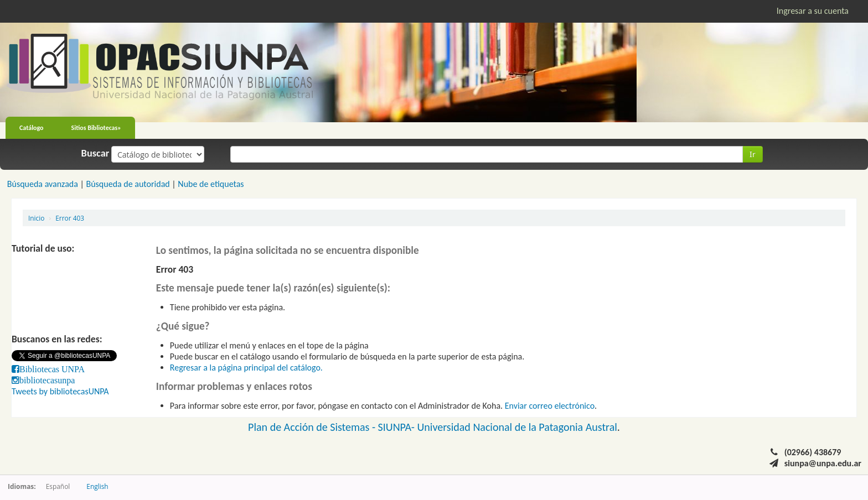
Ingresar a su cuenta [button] (813, 11)
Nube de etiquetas (211, 184)
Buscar (95, 153)
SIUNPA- (398, 427)
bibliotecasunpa (47, 380)
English (97, 486)
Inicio (36, 218)
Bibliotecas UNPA (52, 369)
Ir (753, 154)
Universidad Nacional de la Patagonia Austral (517, 427)
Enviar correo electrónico (550, 406)
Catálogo (32, 128)
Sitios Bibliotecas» (96, 128)
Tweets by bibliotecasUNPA (60, 391)
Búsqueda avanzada (43, 184)
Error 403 (70, 218)
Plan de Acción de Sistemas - (313, 427)
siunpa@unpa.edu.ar (823, 463)
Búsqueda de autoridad (128, 184)
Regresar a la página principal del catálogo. (246, 368)
